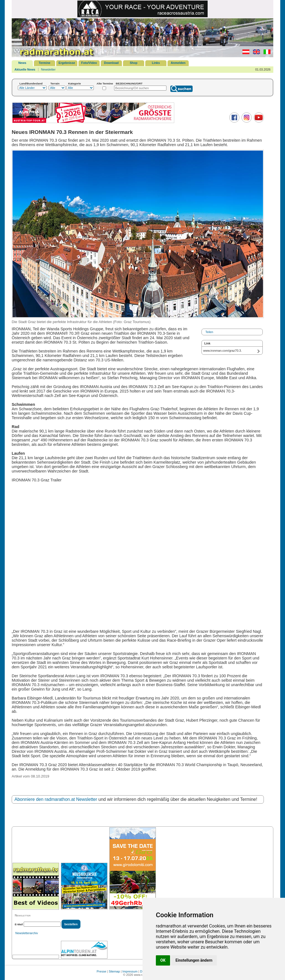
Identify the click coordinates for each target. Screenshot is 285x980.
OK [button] (163, 960)
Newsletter (48, 69)
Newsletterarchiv (27, 933)
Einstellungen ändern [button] (194, 960)
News (22, 63)
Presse (101, 971)
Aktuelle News (25, 69)
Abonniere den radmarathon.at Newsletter (56, 799)
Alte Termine (105, 83)
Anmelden (178, 63)
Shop (134, 63)
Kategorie (75, 83)
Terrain (55, 83)
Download (111, 63)
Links (156, 63)
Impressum (130, 971)
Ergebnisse (67, 63)
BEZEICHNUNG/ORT (129, 83)
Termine (45, 63)
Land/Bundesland (31, 83)
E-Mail (19, 924)
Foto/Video (89, 63)
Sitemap (114, 971)
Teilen (209, 332)
